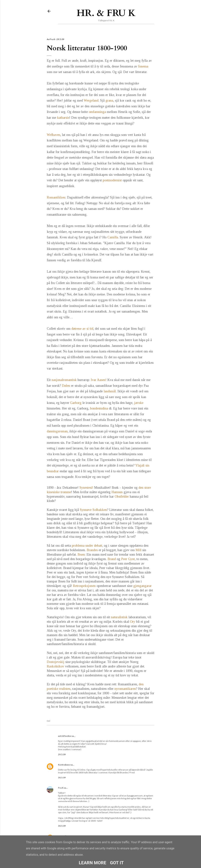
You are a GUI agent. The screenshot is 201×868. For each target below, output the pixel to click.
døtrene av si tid (82, 329)
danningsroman (57, 431)
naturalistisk (120, 617)
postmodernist (112, 180)
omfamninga (97, 112)
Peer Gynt (128, 559)
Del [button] (48, 721)
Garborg (76, 403)
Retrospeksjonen (84, 586)
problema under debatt (87, 546)
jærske (139, 403)
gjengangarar (142, 586)
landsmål (110, 391)
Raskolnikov (55, 666)
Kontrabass (64, 765)
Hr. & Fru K (106, 13)
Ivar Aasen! (99, 380)
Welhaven (54, 135)
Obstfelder (122, 497)
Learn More (92, 863)
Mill (138, 550)
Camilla (113, 237)
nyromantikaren (125, 689)
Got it (117, 863)
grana (109, 100)
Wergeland (91, 100)
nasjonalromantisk (64, 380)
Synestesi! (86, 488)
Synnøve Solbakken (93, 510)
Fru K (61, 788)
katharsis (63, 118)
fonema (143, 66)
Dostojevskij (56, 662)
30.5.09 (62, 778)
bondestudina (99, 408)
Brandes (92, 550)
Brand (112, 559)
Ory (133, 622)
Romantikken (56, 197)
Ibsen (81, 554)
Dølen (66, 386)
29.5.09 (62, 754)
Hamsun (117, 492)
